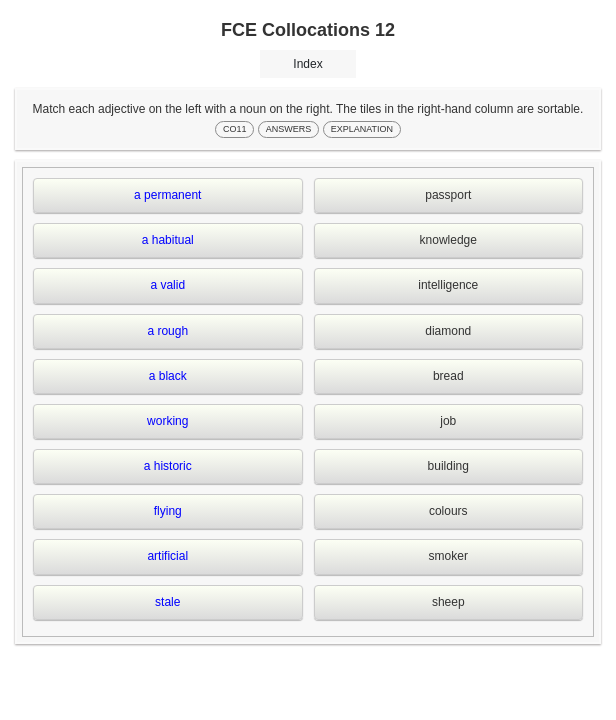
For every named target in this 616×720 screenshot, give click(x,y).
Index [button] (307, 64)
